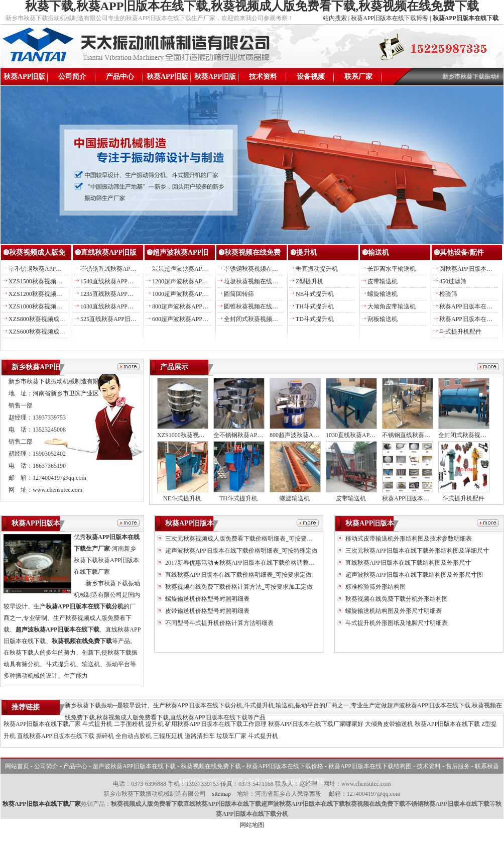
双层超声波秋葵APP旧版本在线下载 (200, 269)
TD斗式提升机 (315, 319)
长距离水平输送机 (392, 269)
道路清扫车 (200, 736)
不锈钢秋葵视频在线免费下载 (263, 269)
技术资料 (263, 77)
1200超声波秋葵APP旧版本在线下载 (200, 281)
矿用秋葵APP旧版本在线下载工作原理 (216, 724)
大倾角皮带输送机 (392, 306)
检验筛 (448, 294)
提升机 (307, 252)
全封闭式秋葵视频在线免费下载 (266, 319)
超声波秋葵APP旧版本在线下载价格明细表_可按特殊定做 (241, 551)
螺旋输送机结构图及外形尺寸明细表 (393, 611)
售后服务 (458, 766)
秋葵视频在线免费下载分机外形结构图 (396, 599)
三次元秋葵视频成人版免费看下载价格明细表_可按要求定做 (244, 539)
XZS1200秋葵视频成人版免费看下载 (56, 294)
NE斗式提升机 (315, 294)
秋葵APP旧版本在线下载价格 (168, 79)
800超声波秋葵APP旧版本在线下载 (198, 306)
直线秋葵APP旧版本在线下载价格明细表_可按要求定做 (238, 575)
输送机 (379, 252)
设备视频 (311, 77)
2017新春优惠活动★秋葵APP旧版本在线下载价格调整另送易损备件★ (257, 563)
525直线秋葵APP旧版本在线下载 (123, 319)
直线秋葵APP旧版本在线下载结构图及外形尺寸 (407, 563)
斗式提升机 (97, 724)
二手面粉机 (129, 724)
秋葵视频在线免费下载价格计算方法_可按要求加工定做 (238, 587)
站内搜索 (335, 18)
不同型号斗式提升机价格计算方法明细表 (219, 623)
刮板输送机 (383, 319)
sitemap (221, 794)
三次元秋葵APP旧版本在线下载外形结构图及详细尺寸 (416, 551)
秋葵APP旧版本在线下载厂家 (42, 724)
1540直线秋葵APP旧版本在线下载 (125, 281)
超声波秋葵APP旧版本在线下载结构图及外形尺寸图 (413, 575)
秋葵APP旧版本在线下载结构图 (215, 79)
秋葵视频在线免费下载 (211, 766)
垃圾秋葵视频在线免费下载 (260, 281)
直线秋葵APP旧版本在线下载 (56, 736)
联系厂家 (358, 77)
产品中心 (120, 77)
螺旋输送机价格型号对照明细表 (207, 599)
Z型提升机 (309, 281)
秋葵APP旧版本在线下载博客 (390, 18)
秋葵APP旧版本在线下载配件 (421, 498)
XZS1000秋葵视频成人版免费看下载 (56, 306)
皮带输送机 (383, 281)
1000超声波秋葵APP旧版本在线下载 (200, 294)
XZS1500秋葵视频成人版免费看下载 (56, 281)
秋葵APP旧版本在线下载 (24, 79)
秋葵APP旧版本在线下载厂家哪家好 (316, 724)
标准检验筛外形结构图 (375, 587)
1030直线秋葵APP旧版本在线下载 (125, 306)
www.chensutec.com (57, 490)
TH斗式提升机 (315, 306)
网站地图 (252, 825)
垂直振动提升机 (317, 269)
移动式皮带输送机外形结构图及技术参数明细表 (408, 539)
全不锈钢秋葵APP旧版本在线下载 (53, 269)
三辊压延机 (168, 736)
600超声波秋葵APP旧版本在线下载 (198, 319)
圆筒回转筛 (239, 294)
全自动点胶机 (134, 736)
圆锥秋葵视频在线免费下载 (260, 306)
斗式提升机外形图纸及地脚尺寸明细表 (396, 623)
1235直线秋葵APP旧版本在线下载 (125, 294)
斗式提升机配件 (460, 332)
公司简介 (72, 77)
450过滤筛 (453, 281)
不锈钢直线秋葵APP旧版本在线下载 (128, 269)
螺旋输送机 (383, 294)
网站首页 (17, 766)
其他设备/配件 (462, 252)
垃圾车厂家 (231, 736)
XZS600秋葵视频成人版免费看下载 (55, 332)
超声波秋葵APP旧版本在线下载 (134, 766)
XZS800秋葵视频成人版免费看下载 (55, 319)
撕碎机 (105, 736)
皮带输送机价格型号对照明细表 (207, 611)
